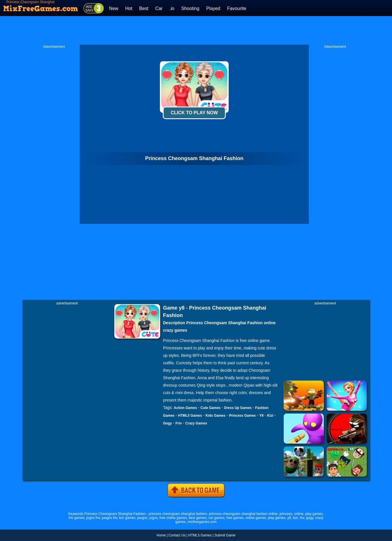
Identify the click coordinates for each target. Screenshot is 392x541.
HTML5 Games (190, 416)
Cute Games (211, 408)
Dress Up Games (238, 408)
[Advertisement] (196, 30)
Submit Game (225, 535)
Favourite (237, 8)
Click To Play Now (194, 113)
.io (172, 8)
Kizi (270, 416)
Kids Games (215, 416)
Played (213, 8)
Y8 (261, 416)
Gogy (167, 423)
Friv (179, 423)
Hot (129, 8)
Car (159, 8)
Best (144, 8)
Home (161, 535)
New (114, 8)
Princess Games (242, 416)
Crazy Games (196, 423)
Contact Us (177, 535)
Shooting (190, 8)
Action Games (185, 408)
